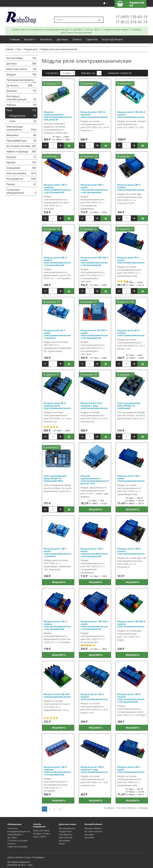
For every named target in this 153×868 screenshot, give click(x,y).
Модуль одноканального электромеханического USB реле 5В (58, 116)
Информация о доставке (15, 836)
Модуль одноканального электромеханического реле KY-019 (95, 480)
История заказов (93, 831)
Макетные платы (21, 69)
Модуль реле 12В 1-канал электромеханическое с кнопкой (57, 552)
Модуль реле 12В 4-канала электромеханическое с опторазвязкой (131, 698)
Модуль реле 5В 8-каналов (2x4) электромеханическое (57, 405)
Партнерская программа (65, 839)
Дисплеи (21, 91)
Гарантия (92, 39)
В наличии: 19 (89, 375)
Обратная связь (41, 830)
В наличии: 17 (52, 84)
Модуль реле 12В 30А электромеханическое (57, 695)
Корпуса (21, 157)
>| (60, 809)
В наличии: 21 (52, 302)
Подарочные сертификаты (66, 833)
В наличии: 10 (52, 229)
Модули (21, 74)
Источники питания (21, 146)
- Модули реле (21, 116)
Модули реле (31, 49)
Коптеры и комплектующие (21, 98)
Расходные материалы (21, 80)
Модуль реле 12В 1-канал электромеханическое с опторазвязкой (94, 552)
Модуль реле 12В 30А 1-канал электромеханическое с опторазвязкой (95, 625)
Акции (62, 844)
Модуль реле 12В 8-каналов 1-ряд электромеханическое (94, 769)
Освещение (21, 168)
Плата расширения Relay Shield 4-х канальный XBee (55, 478)
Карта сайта (39, 837)
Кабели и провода (21, 151)
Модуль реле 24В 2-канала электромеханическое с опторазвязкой (57, 261)
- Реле (21, 121)
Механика (21, 135)
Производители (67, 828)
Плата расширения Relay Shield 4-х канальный (129, 405)
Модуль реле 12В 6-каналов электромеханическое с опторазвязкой (57, 771)
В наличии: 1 (88, 84)
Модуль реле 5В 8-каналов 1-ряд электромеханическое (94, 405)
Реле (19, 49)
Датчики (21, 64)
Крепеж (21, 162)
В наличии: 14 (89, 156)
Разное (21, 184)
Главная (15, 39)
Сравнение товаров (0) (120, 73)
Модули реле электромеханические (59, 49)
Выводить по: (88, 73)
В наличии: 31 (89, 302)
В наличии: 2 (125, 84)
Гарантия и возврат (18, 847)
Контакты (46, 39)
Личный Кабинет (93, 828)
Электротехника (21, 173)
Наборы (21, 105)
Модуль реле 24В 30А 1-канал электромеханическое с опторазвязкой (95, 261)
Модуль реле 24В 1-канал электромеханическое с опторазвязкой (94, 188)
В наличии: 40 (125, 302)
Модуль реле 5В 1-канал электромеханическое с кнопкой (57, 334)
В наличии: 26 (89, 229)
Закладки (89, 834)
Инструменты (21, 179)
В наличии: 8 (51, 375)
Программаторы (21, 141)
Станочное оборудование (21, 191)
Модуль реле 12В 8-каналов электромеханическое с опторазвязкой (57, 188)
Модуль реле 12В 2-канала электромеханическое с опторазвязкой (57, 625)
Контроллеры (21, 58)
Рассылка (89, 837)
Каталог (30, 39)
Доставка (62, 39)
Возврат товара (41, 834)
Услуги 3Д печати (112, 39)
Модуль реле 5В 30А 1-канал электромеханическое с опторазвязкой (94, 334)
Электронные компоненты (21, 128)
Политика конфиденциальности (19, 830)
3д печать (19, 85)
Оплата (77, 39)
